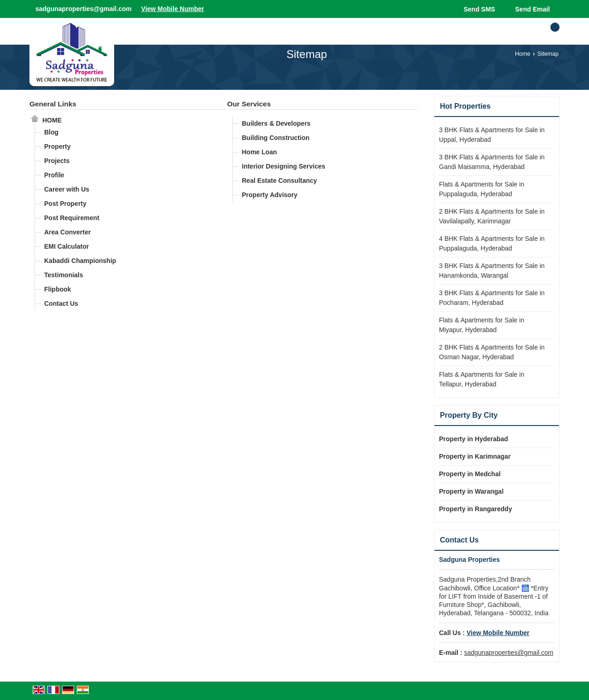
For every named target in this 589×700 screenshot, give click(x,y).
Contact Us (61, 303)
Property (58, 146)
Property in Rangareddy (476, 509)
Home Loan (260, 152)
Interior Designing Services (284, 166)
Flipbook (58, 289)
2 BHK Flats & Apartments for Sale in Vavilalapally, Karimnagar (492, 216)
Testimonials (64, 275)
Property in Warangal (471, 491)
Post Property (65, 204)
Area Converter (67, 232)
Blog (51, 132)
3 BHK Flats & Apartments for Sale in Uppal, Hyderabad (492, 135)
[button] (173, 9)
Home (523, 54)
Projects (57, 161)
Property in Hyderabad (474, 439)
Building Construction (276, 138)
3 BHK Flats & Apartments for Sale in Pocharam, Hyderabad (492, 298)
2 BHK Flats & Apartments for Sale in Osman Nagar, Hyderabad (492, 352)
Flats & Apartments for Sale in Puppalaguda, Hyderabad (482, 189)
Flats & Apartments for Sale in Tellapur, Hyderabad (482, 379)
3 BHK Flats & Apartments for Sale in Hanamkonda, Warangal (492, 271)
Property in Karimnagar (475, 456)
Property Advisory (270, 195)
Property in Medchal (470, 474)
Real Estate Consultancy (280, 181)
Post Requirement (72, 218)
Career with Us (67, 189)
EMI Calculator (66, 246)
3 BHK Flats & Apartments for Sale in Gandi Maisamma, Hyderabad (492, 162)
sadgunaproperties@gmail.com (84, 9)
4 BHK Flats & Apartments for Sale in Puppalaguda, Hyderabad (492, 243)
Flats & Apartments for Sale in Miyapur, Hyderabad (482, 325)
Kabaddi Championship (80, 261)
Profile (54, 175)
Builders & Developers (276, 123)
